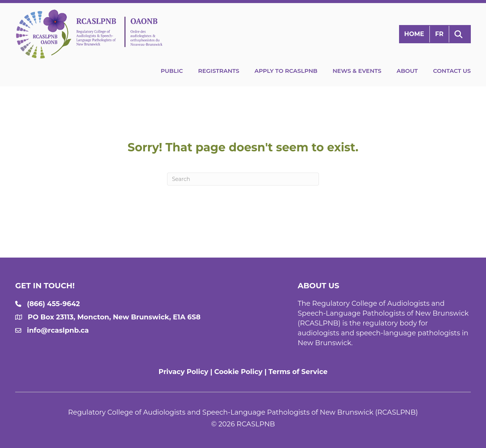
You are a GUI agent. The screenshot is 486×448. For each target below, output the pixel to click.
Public (172, 71)
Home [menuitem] (414, 34)
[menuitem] (439, 34)
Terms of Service (298, 372)
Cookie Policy (238, 372)
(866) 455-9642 (53, 304)
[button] (460, 34)
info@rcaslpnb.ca (58, 330)
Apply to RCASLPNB (286, 71)
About (407, 71)
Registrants (219, 71)
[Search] (243, 179)
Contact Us (452, 71)
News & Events (357, 71)
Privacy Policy (183, 372)
